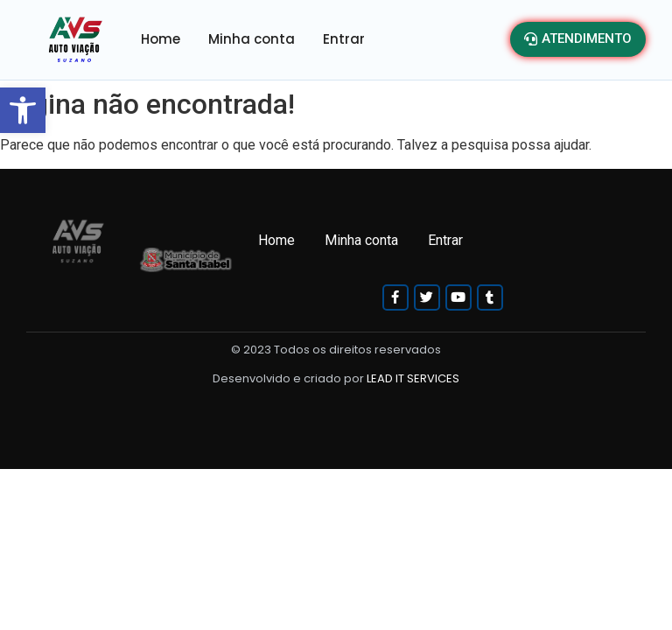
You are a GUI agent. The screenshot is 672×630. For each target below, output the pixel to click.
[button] (23, 110)
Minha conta (252, 39)
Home (161, 39)
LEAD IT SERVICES (413, 378)
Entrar (344, 39)
